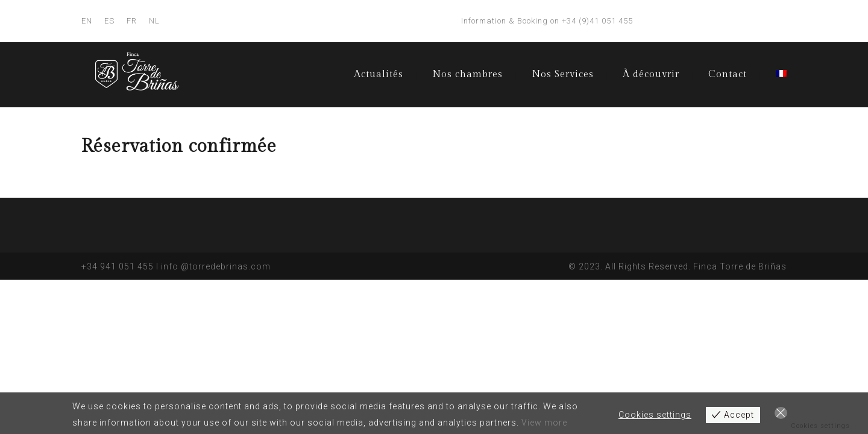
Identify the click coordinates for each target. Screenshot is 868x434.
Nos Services (563, 74)
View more (544, 423)
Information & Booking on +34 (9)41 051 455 (547, 21)
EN (87, 21)
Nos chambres (467, 74)
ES (109, 21)
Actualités (379, 74)
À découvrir (651, 74)
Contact (728, 74)
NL (154, 21)
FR (132, 21)
